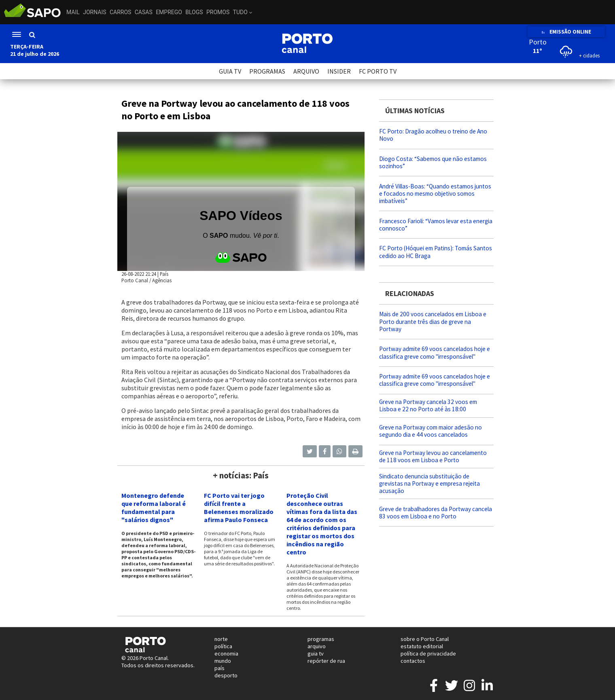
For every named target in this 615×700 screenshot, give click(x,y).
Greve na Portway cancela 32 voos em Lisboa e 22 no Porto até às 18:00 (428, 405)
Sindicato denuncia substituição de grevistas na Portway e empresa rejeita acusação (429, 483)
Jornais (94, 12)
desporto (226, 675)
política (223, 646)
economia (226, 653)
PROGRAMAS (267, 71)
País (164, 274)
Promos (218, 12)
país (219, 668)
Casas (144, 12)
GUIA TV (230, 71)
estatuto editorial (422, 646)
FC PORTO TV (378, 71)
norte (221, 639)
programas (321, 639)
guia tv (316, 653)
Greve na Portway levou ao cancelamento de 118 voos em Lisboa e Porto (433, 456)
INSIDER (339, 71)
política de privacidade (428, 653)
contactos (413, 661)
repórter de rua (326, 661)
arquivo (317, 646)
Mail (73, 12)
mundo (223, 661)
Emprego (169, 12)
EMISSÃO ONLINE (566, 32)
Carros (120, 12)
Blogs (194, 12)
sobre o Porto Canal (425, 639)
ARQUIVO (306, 71)
